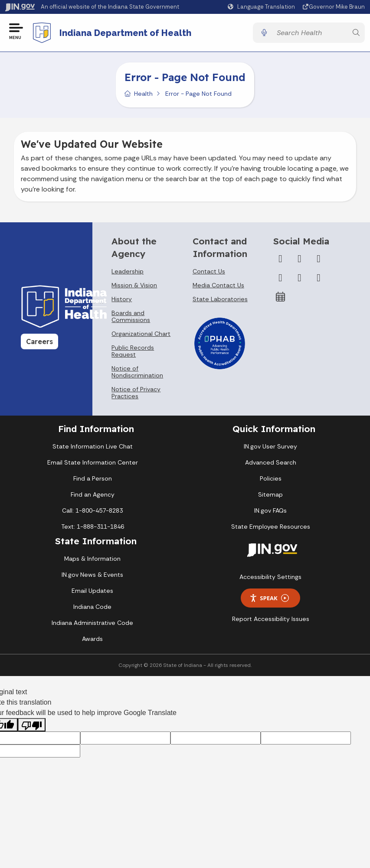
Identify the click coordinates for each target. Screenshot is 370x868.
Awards (92, 640)
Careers (39, 342)
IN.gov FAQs (270, 511)
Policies (271, 479)
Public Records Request (133, 352)
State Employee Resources (271, 527)
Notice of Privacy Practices (136, 393)
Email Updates (92, 592)
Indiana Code (92, 608)
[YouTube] (280, 279)
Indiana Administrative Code (92, 624)
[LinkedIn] (299, 279)
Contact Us (209, 272)
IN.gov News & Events (92, 575)
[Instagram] (318, 260)
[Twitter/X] (299, 260)
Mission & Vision (134, 286)
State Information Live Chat (93, 447)
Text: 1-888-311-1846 (93, 527)
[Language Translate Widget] (262, 7)
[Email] (318, 279)
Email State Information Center (93, 463)
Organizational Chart (141, 335)
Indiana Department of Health (126, 33)
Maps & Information (92, 559)
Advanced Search (271, 463)
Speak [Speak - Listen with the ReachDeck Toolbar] (269, 599)
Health (143, 94)
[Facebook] (280, 260)
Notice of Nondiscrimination (137, 373)
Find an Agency (93, 495)
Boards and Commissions (131, 317)
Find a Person (93, 479)
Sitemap (270, 495)
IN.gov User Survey (270, 447)
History (122, 300)
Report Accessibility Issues (271, 620)
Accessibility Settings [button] (270, 578)
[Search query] (310, 33)
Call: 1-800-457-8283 (92, 511)
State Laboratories (220, 300)
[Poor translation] (32, 726)
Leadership (128, 272)
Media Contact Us (218, 286)
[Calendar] (280, 298)
